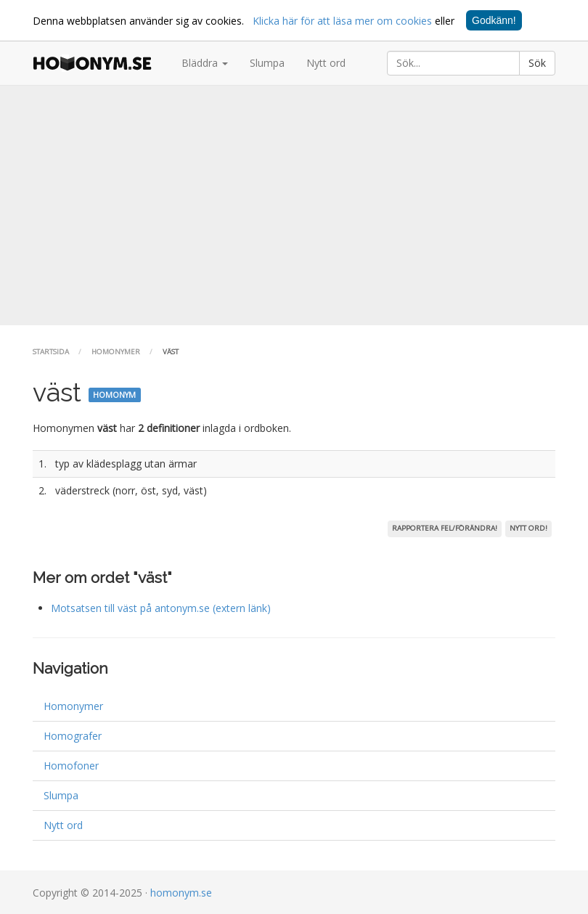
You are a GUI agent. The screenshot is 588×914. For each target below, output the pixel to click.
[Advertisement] (294, 205)
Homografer (73, 736)
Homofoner (71, 766)
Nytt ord (326, 63)
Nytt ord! (528, 528)
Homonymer (116, 352)
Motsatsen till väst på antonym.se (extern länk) (161, 608)
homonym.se (181, 893)
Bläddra (205, 63)
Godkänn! (494, 20)
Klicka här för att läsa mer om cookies (342, 21)
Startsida (51, 352)
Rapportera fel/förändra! (445, 528)
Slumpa (267, 63)
